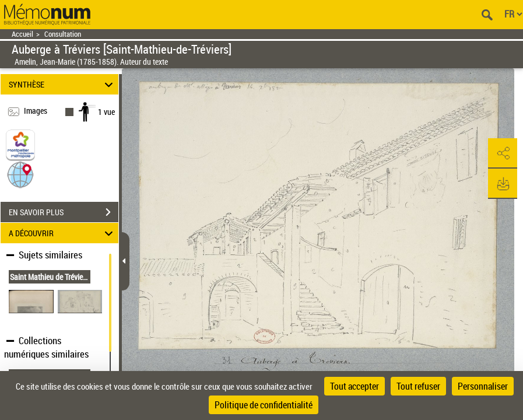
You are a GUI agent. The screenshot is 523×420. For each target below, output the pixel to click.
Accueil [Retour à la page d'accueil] (22, 34)
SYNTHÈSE (63, 84)
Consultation (63, 34)
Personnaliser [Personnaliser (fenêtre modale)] (483, 386)
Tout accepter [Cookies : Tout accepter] (354, 386)
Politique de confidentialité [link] (264, 405)
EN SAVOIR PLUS (64, 212)
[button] (20, 174)
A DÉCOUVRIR (63, 233)
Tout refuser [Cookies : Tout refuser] (418, 386)
